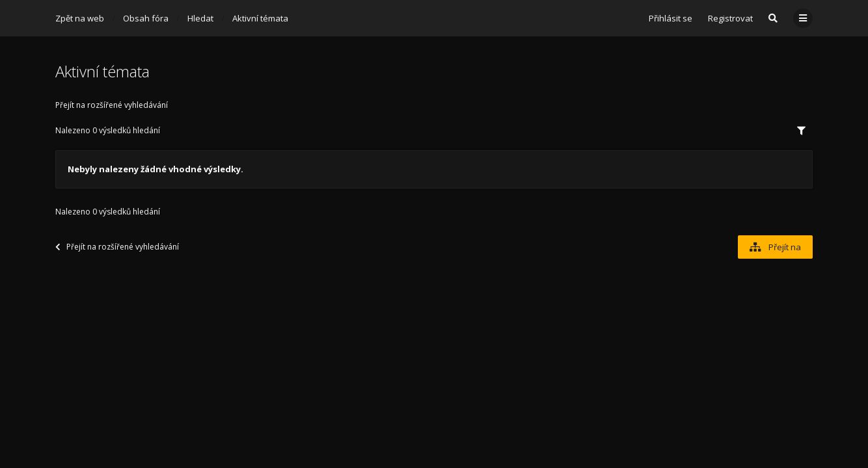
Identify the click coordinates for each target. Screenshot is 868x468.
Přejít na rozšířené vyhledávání (112, 105)
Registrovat (730, 18)
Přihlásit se (671, 18)
